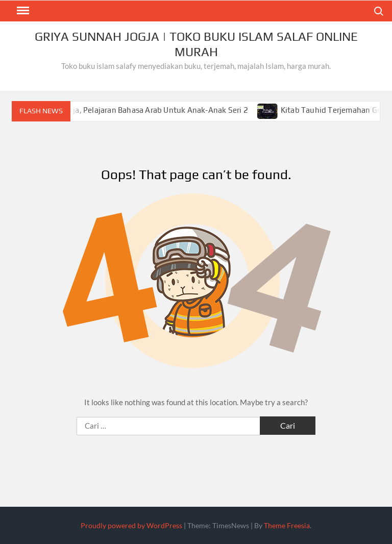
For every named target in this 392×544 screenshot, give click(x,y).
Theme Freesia (287, 525)
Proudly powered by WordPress (131, 525)
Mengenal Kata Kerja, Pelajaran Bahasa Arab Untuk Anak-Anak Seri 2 (138, 110)
